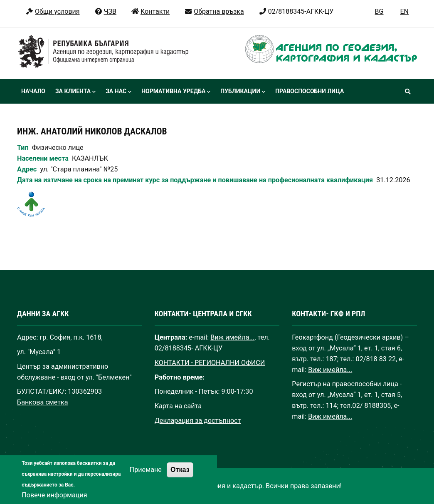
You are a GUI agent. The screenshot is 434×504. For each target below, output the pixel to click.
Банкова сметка (43, 402)
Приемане (146, 480)
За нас (118, 92)
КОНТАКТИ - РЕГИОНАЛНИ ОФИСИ (210, 363)
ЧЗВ (105, 11)
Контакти (150, 11)
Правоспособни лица (309, 91)
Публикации (243, 92)
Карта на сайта (178, 406)
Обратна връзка (214, 11)
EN (404, 11)
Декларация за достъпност (198, 421)
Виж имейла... (232, 337)
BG (379, 11)
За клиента (75, 92)
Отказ (180, 479)
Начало (33, 91)
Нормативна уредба (176, 92)
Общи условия (53, 11)
